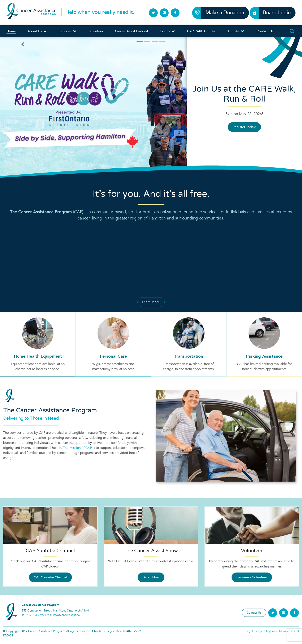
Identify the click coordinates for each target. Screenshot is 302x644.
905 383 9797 (35, 615)
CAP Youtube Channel (50, 577)
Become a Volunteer (252, 577)
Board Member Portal (285, 631)
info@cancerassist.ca (66, 615)
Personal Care (113, 356)
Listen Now (151, 577)
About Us (37, 31)
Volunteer (96, 31)
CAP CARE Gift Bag (202, 31)
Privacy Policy (262, 631)
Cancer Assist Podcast (132, 31)
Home (11, 31)
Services (68, 31)
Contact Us (265, 31)
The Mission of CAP (77, 448)
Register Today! (244, 127)
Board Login (274, 13)
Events (168, 31)
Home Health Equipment (38, 356)
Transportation (189, 356)
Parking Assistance (264, 356)
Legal (249, 631)
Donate (236, 31)
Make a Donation (222, 13)
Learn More (151, 302)
